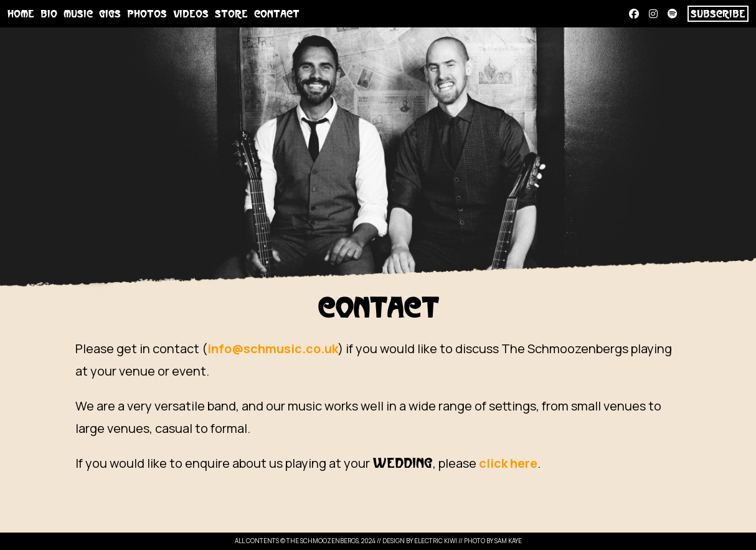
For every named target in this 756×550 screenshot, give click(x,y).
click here (508, 463)
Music (78, 14)
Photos (147, 14)
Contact (277, 14)
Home (21, 14)
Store (231, 14)
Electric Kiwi (436, 541)
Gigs (110, 14)
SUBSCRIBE (718, 14)
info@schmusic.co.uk (273, 348)
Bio (49, 14)
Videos (191, 14)
